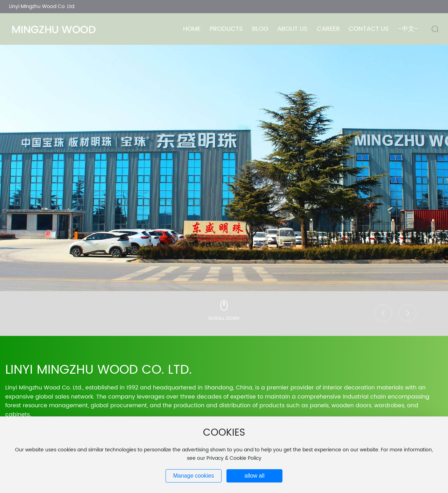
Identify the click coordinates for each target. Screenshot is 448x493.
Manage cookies (194, 476)
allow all (255, 476)
